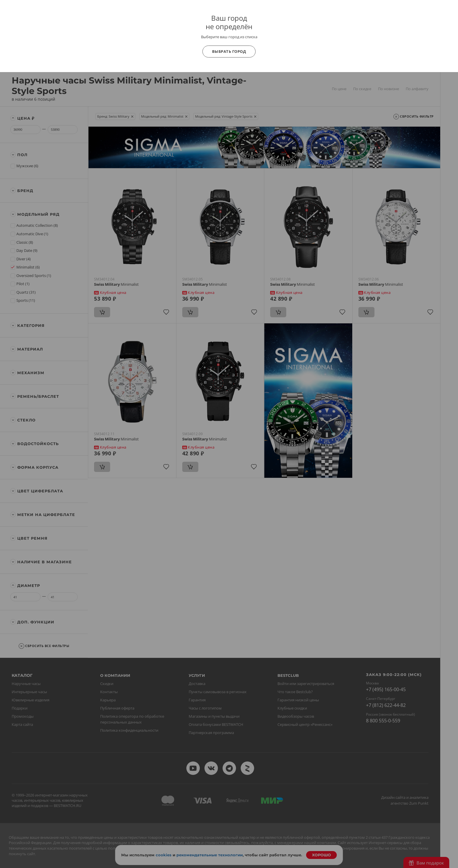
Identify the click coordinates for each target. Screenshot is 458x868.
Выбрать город (229, 51)
